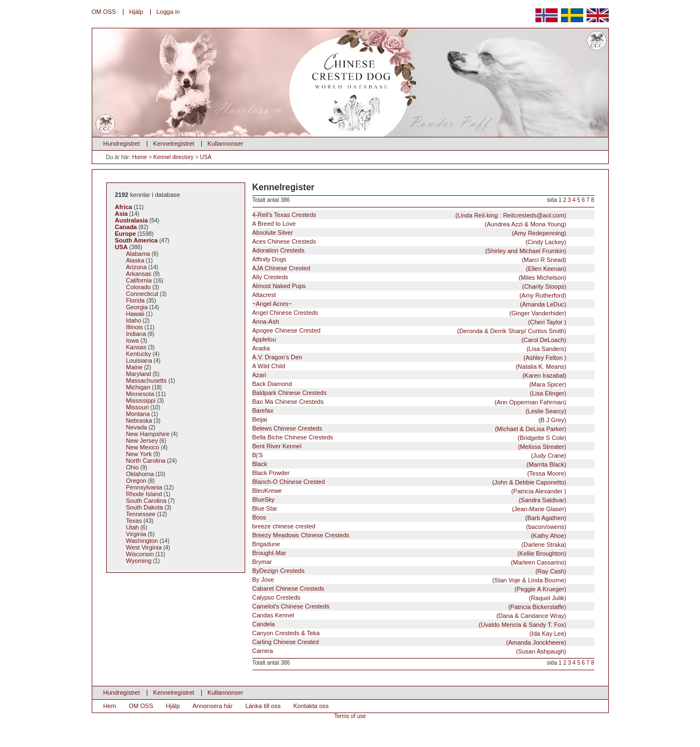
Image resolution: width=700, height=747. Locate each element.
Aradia (409, 348)
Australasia (131, 220)
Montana (138, 414)
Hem (110, 706)
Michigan (138, 387)
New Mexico (143, 447)
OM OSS (104, 12)
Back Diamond (409, 384)
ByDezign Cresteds (409, 571)
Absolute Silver (409, 233)
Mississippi (141, 400)
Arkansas (139, 274)
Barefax (409, 411)
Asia (121, 214)
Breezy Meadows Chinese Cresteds (409, 535)
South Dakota (145, 507)
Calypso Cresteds (409, 598)
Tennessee (141, 514)
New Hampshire (148, 434)
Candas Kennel (409, 615)
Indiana (136, 334)
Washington (142, 541)
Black (409, 464)
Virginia (136, 534)
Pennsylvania (144, 487)
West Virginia (144, 547)
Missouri (138, 407)
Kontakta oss (311, 706)
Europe (126, 234)
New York (139, 454)
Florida (136, 300)
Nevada (137, 427)
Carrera (409, 651)
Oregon (136, 481)
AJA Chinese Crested (409, 268)
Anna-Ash (409, 322)
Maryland (139, 374)
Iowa (133, 340)
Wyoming (139, 561)
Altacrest (409, 295)
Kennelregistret (173, 144)
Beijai (409, 420)
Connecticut (142, 294)
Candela (409, 624)
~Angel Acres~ (409, 304)
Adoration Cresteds (409, 251)
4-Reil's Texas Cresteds (409, 215)
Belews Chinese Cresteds (409, 429)
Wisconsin (140, 554)
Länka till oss (263, 706)
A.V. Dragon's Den (409, 357)
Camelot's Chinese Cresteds (409, 607)
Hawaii (135, 314)
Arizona (136, 267)
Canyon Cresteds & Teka (409, 633)
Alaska (135, 260)
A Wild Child (409, 366)
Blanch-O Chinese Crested (409, 482)
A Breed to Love (409, 224)
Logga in (168, 12)
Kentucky (139, 354)
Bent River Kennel (409, 446)
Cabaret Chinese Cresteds (409, 589)
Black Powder (409, 473)
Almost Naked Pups (409, 286)
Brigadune (409, 544)
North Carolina (146, 461)
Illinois (135, 327)
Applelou (409, 340)
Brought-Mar (409, 553)
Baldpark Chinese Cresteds (409, 393)
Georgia (137, 307)
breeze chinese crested (409, 526)
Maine (135, 367)
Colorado (139, 287)
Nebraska (139, 421)
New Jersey (142, 441)
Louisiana (139, 360)
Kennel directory (173, 157)
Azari (409, 375)
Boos (409, 518)
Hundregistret (122, 144)
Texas (134, 521)
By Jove (409, 580)
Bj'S (409, 455)
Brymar (409, 562)
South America (136, 240)
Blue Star (409, 509)
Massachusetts (147, 380)
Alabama (138, 254)
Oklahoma (140, 474)
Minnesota (140, 394)
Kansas (136, 347)
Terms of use (350, 716)
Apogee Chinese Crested (409, 331)
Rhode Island (144, 494)
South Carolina (147, 501)
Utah (133, 527)
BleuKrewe (409, 491)
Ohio (133, 467)
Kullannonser (225, 144)
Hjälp (136, 12)
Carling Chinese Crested (409, 642)
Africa (124, 207)
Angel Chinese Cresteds (409, 313)
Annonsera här (212, 706)
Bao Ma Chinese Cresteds (409, 402)
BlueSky (409, 500)
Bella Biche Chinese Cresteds (409, 437)
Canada (126, 227)
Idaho (134, 320)
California (139, 280)
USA (206, 157)
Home (140, 157)
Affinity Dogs (409, 259)
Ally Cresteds (409, 277)
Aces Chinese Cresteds (409, 242)
